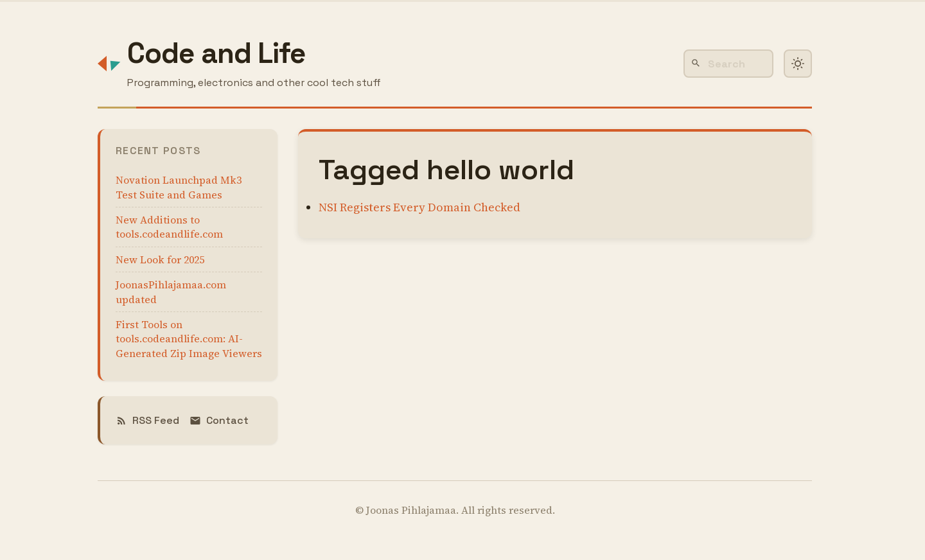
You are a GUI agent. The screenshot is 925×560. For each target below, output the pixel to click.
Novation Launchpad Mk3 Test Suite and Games (179, 187)
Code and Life (216, 53)
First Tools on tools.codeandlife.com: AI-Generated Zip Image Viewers (189, 339)
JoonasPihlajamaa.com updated (171, 292)
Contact (219, 420)
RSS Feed (147, 420)
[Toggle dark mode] (798, 64)
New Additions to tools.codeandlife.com (169, 227)
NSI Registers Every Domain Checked (419, 207)
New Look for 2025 (160, 259)
